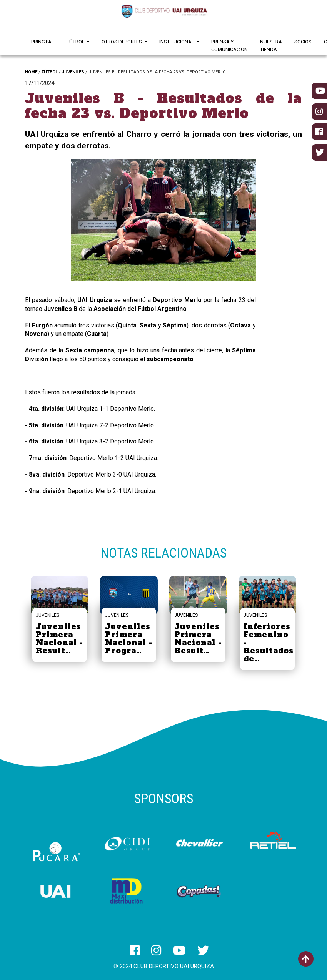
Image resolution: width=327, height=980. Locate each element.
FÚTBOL (50, 72)
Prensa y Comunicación (229, 46)
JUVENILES (73, 72)
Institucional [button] (177, 42)
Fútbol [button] (76, 42)
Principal (43, 42)
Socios (303, 42)
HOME (31, 72)
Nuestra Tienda (271, 46)
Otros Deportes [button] (122, 42)
